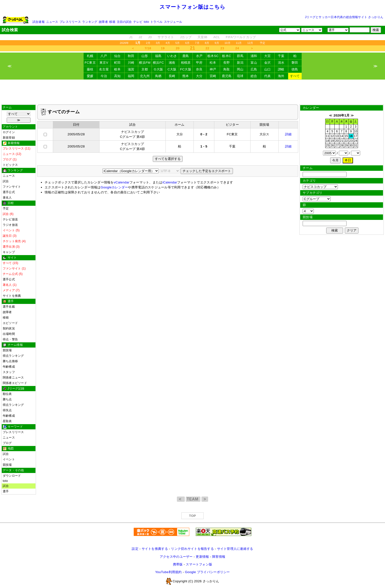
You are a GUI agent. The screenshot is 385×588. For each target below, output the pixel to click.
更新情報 (202, 557)
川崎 (131, 63)
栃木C (226, 56)
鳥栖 (158, 76)
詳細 (288, 134)
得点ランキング (13, 356)
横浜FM (145, 63)
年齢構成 (9, 367)
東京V (104, 63)
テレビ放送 (10, 219)
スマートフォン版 (199, 564)
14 (342, 136)
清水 (281, 63)
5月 (178, 43)
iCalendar (170, 182)
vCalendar (122, 182)
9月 (217, 43)
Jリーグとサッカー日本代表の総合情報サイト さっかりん (344, 17)
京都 (145, 69)
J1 (131, 37)
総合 (254, 76)
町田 (117, 63)
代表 (268, 76)
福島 (158, 56)
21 (342, 141)
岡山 (240, 69)
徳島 (295, 69)
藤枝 (90, 69)
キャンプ (9, 252)
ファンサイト (12, 187)
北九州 (145, 76)
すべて (295, 76)
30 (351, 146)
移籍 (112, 22)
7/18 (148, 48)
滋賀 (131, 69)
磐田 (295, 63)
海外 (281, 76)
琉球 (240, 76)
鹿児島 (227, 76)
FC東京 (90, 63)
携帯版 (178, 564)
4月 (168, 43)
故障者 (103, 22)
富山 (254, 63)
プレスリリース (70, 22)
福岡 (131, 76)
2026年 (124, 43)
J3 (150, 37)
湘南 (172, 63)
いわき (172, 56)
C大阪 (172, 69)
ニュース (52, 22)
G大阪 (158, 69)
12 (332, 136)
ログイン (9, 132)
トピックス (10, 165)
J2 (140, 37)
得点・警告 (10, 339)
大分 (199, 76)
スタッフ (9, 372)
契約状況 (9, 328)
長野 (227, 63)
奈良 (199, 69)
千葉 (281, 56)
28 (342, 146)
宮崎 (213, 76)
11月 (239, 43)
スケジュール (173, 22)
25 (328, 146)
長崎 (172, 76)
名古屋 (104, 69)
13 (337, 136)
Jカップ (186, 37)
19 (163, 48)
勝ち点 (7, 399)
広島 (254, 69)
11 (328, 136)
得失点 (7, 410)
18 (328, 141)
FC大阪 (186, 69)
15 (346, 136)
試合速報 (39, 22)
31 (356, 146)
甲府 (199, 63)
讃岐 (281, 69)
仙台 (117, 56)
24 (237, 48)
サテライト (166, 37)
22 (208, 48)
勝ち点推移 (10, 361)
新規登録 (9, 138)
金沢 (268, 63)
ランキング (90, 22)
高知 (117, 76)
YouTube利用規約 (168, 572)
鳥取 (227, 69)
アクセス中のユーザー (176, 557)
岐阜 (117, 69)
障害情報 (219, 557)
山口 (268, 69)
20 (178, 48)
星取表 (7, 421)
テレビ (138, 22)
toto (146, 22)
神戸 (213, 69)
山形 (145, 56)
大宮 (268, 56)
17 (356, 136)
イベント (9, 459)
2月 (148, 43)
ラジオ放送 (10, 225)
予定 (262, 43)
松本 (213, 63)
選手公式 (9, 192)
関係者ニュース (13, 378)
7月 (197, 43)
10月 (227, 43)
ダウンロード (12, 476)
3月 (158, 43)
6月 (188, 43)
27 (337, 146)
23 (222, 48)
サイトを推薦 (12, 296)
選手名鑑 (9, 307)
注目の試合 (124, 22)
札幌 (90, 56)
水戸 (199, 56)
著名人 (7, 198)
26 (332, 146)
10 (356, 131)
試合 (6, 181)
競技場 (7, 350)
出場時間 (9, 334)
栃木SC (213, 56)
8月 (207, 43)
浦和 (254, 56)
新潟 (240, 63)
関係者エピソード (15, 383)
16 (351, 136)
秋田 (131, 56)
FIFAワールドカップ (241, 37)
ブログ (7, 443)
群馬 (240, 56)
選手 (6, 491)
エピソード (10, 323)
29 (346, 146)
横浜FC (158, 63)
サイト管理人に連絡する (235, 549)
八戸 (104, 56)
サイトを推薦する (155, 549)
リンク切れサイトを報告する (192, 549)
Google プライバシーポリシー (207, 572)
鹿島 (186, 56)
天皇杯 (202, 37)
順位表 (7, 394)
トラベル (156, 22)
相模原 (186, 63)
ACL (217, 37)
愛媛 (90, 76)
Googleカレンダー (114, 187)
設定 (135, 549)
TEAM (193, 499)
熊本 (186, 76)
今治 (104, 76)
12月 (250, 43)
